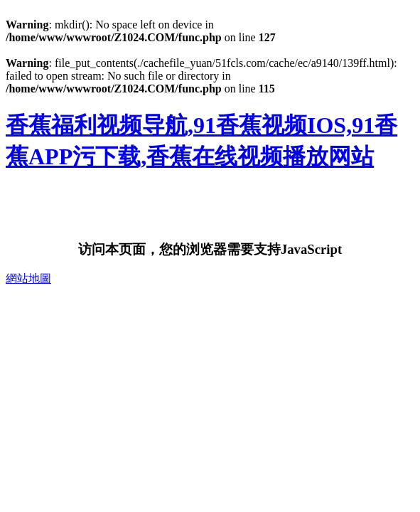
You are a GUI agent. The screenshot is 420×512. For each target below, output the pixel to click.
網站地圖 (28, 278)
